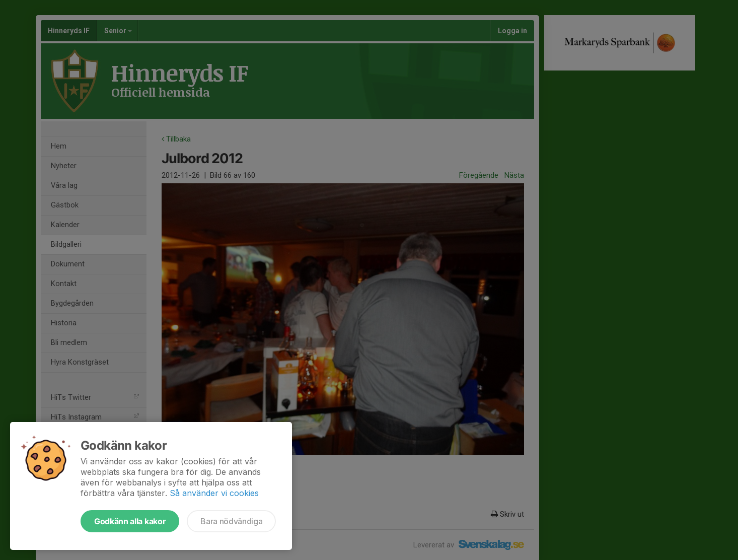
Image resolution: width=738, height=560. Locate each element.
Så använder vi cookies (214, 493)
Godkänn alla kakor (130, 521)
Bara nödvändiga (231, 521)
